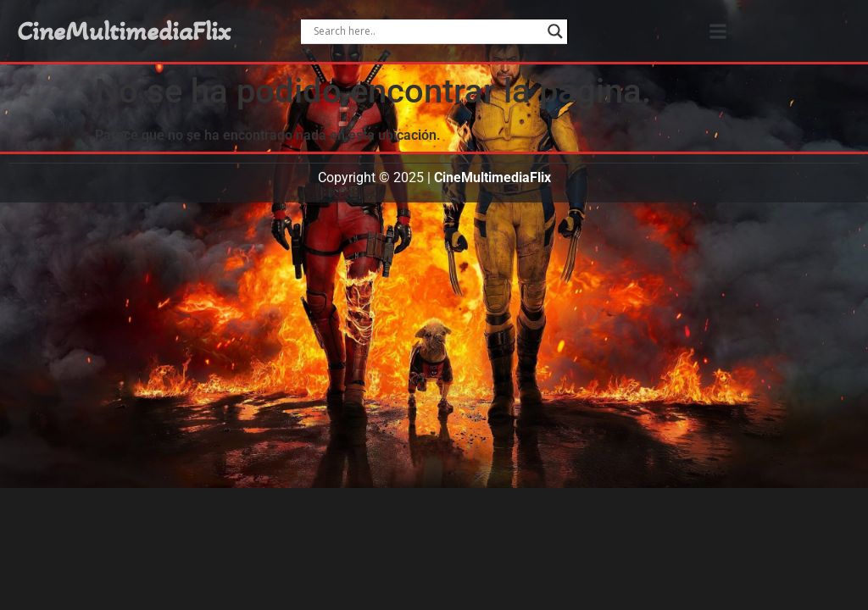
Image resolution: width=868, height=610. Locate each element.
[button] (718, 31)
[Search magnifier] (555, 31)
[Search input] (427, 31)
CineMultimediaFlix (124, 31)
